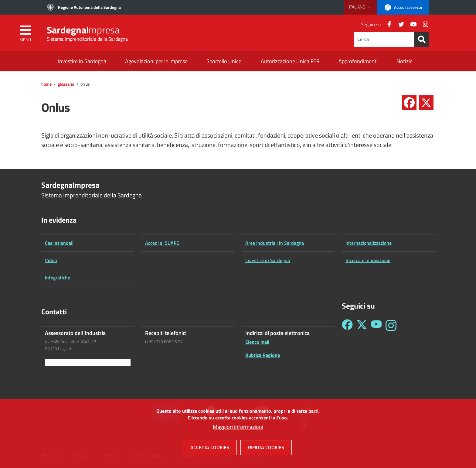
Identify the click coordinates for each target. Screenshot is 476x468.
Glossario (66, 84)
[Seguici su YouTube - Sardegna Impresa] (376, 325)
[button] (360, 7)
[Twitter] (399, 24)
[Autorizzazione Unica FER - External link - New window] (290, 62)
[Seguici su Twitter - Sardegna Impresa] (362, 325)
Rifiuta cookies (266, 450)
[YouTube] (411, 24)
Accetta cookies (210, 450)
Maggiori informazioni (238, 429)
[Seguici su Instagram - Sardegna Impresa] (391, 325)
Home (46, 84)
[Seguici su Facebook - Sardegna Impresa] (347, 325)
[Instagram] (423, 24)
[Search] (422, 39)
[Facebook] (387, 24)
